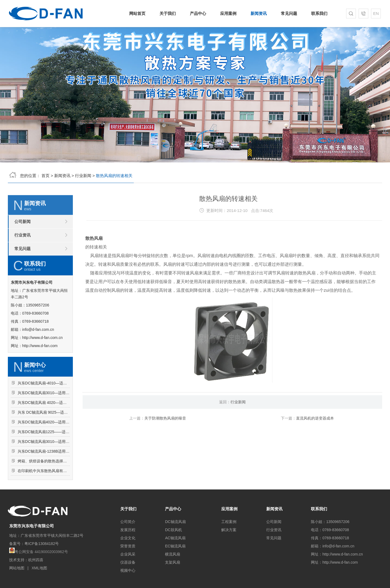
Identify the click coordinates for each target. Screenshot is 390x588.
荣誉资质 (128, 546)
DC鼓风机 (173, 530)
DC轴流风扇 (175, 522)
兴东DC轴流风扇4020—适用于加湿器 (44, 446)
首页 (45, 174)
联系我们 (317, 13)
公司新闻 (22, 242)
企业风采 (128, 554)
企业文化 (128, 538)
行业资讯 (22, 255)
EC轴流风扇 (175, 546)
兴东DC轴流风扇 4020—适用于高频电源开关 (44, 427)
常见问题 (288, 13)
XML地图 (39, 568)
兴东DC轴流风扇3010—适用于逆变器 (44, 466)
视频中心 (128, 570)
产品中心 (199, 13)
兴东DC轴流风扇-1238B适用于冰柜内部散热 (44, 476)
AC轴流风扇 (175, 538)
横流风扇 (173, 554)
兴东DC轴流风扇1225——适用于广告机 (44, 456)
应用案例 (228, 13)
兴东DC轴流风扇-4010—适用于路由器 (44, 407)
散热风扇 (94, 259)
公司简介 (128, 522)
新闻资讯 (258, 13)
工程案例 (229, 522)
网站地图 (17, 568)
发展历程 (128, 530)
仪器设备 (128, 562)
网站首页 (140, 13)
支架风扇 (173, 562)
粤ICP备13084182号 (42, 544)
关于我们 (169, 13)
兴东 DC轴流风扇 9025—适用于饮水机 (44, 437)
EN (374, 13)
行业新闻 (83, 174)
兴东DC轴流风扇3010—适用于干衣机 (44, 417)
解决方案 (229, 530)
